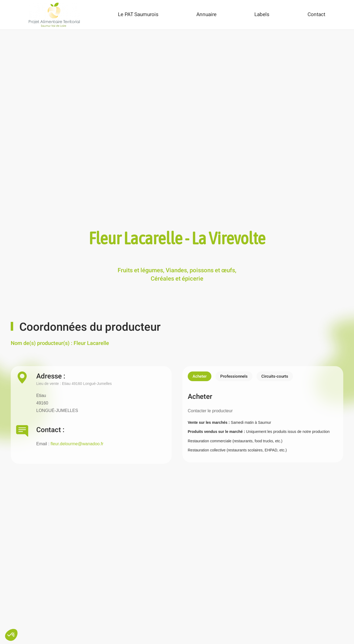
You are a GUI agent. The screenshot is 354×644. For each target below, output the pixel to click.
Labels (262, 14)
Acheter (200, 376)
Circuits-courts (275, 376)
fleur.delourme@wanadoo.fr (77, 444)
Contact (316, 14)
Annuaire (206, 14)
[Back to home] (54, 15)
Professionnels (234, 376)
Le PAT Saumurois (138, 14)
